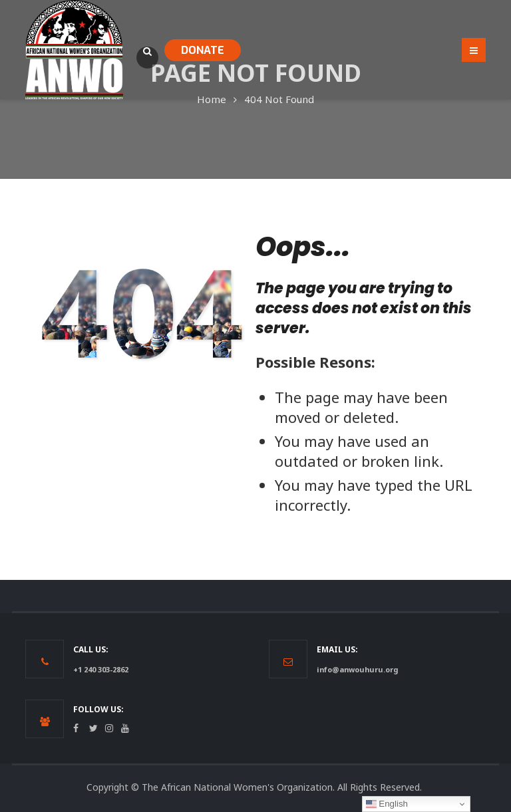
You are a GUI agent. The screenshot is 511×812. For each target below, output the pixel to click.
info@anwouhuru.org (357, 669)
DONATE (203, 50)
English (387, 804)
